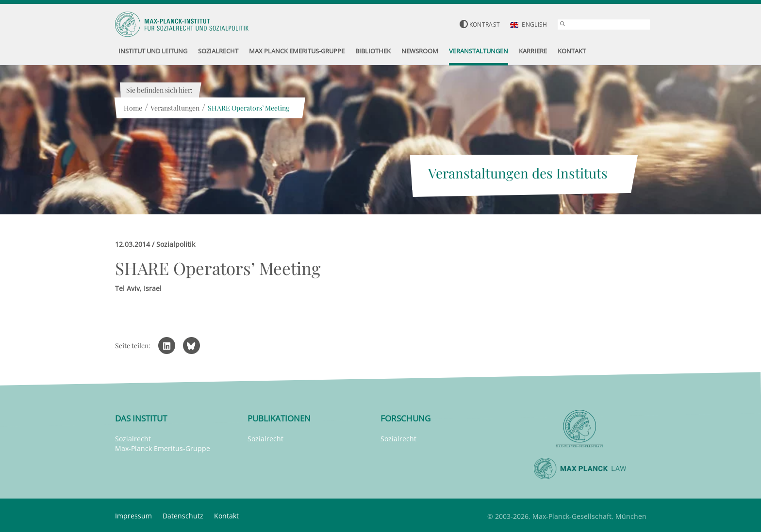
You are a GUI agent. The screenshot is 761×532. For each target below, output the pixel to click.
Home (133, 108)
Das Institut (141, 418)
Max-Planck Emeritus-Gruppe (163, 448)
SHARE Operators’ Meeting (248, 108)
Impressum (133, 516)
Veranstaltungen (175, 108)
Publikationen (279, 418)
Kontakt (226, 516)
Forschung (405, 418)
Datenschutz (183, 516)
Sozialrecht (133, 439)
